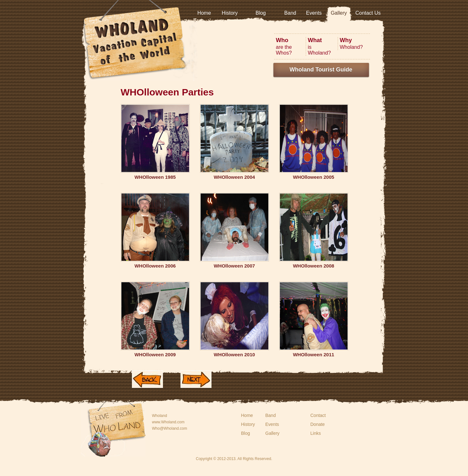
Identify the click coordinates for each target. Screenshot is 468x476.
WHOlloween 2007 (234, 266)
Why (346, 40)
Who (282, 40)
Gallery (339, 13)
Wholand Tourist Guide (321, 70)
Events (314, 13)
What (315, 40)
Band (290, 13)
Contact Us (368, 13)
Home (204, 13)
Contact (318, 415)
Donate (318, 424)
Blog (261, 13)
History (230, 13)
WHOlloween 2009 (155, 355)
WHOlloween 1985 (155, 177)
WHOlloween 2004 (234, 177)
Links (316, 433)
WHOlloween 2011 (314, 355)
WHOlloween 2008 (314, 266)
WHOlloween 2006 (155, 266)
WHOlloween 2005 (314, 177)
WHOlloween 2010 (234, 355)
